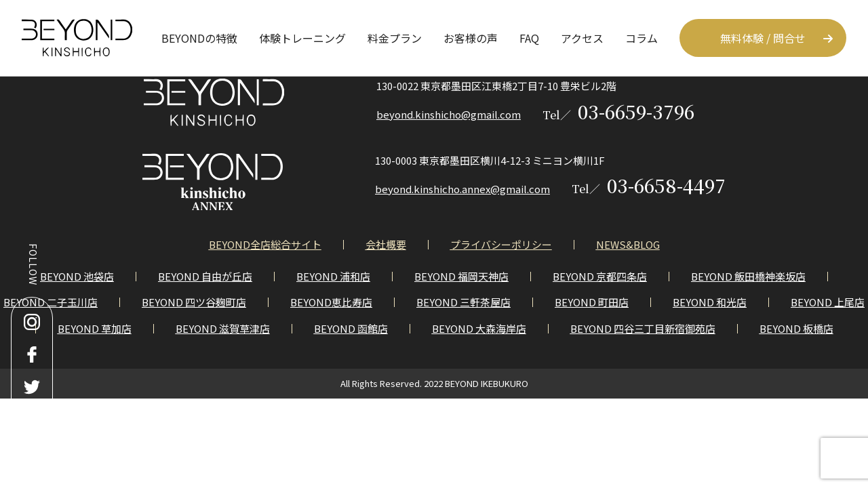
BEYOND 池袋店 (77, 276)
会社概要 (386, 244)
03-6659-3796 (618, 111)
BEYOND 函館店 (351, 328)
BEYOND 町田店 (592, 302)
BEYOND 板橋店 (796, 328)
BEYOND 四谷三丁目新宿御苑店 (643, 328)
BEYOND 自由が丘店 (205, 276)
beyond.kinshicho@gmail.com (449, 114)
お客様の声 (471, 38)
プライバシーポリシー (501, 244)
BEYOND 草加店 (95, 328)
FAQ (529, 38)
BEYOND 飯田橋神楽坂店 (748, 276)
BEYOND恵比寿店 (331, 302)
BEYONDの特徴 (199, 38)
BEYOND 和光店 (710, 302)
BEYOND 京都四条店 (600, 276)
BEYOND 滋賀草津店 (223, 328)
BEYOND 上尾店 (828, 302)
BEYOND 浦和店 (333, 276)
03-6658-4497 (649, 185)
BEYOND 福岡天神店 (461, 276)
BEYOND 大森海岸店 (479, 328)
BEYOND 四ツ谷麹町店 (194, 302)
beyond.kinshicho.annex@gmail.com (462, 189)
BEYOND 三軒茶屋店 (463, 302)
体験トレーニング (302, 38)
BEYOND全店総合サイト (265, 244)
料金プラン (395, 38)
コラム (642, 38)
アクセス (582, 38)
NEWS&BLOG (628, 244)
